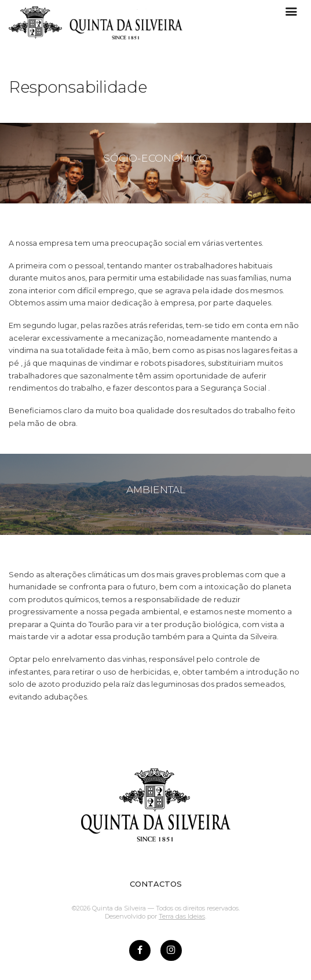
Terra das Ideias (182, 916)
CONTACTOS (156, 884)
